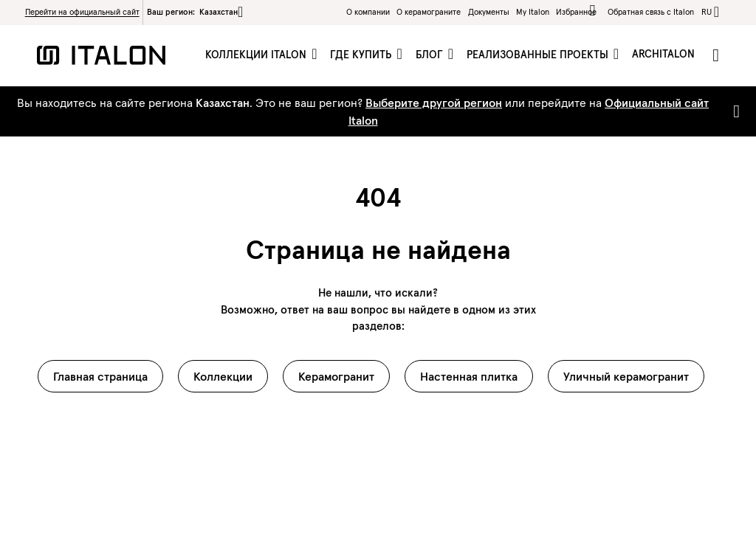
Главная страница (100, 376)
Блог (431, 55)
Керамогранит (336, 376)
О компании (368, 12)
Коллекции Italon (257, 55)
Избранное (578, 11)
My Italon (533, 12)
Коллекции (223, 376)
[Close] (733, 111)
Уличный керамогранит (626, 376)
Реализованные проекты (539, 55)
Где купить (362, 55)
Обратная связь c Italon (651, 12)
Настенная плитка (469, 376)
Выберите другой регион (434, 103)
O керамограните (429, 12)
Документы (489, 12)
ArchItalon (663, 54)
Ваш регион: (195, 12)
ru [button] (707, 12)
